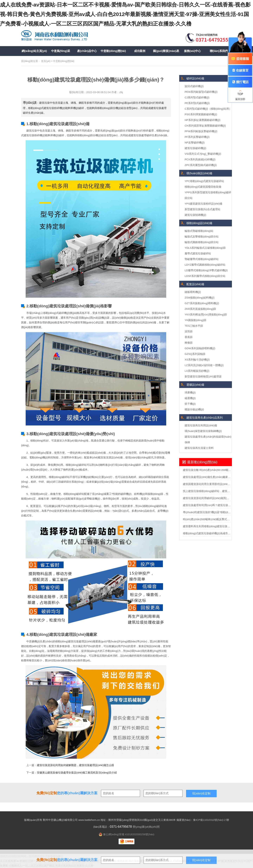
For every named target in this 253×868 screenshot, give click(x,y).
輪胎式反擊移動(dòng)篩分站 (202, 236)
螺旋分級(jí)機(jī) (194, 409)
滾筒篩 (189, 331)
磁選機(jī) (190, 398)
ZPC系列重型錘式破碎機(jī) (201, 165)
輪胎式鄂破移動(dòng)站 (199, 231)
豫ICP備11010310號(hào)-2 (209, 820)
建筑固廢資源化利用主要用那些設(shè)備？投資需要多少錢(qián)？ (207, 484)
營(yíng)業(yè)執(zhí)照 (146, 827)
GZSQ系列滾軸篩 (195, 354)
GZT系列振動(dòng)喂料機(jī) (202, 303)
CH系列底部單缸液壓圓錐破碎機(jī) (205, 126)
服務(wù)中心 (192, 51)
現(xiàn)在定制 (201, 860)
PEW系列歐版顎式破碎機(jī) (201, 92)
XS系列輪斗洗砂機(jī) (197, 360)
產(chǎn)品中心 (87, 51)
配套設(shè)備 (193, 284)
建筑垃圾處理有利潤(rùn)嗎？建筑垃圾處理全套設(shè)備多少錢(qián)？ (207, 505)
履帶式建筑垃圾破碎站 (198, 253)
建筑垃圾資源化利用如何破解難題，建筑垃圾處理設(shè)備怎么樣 (75, 765)
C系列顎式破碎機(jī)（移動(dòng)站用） (208, 109)
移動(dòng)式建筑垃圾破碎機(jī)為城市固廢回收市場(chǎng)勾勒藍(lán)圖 (207, 533)
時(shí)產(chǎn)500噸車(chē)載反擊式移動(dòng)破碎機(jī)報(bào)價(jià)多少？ (207, 519)
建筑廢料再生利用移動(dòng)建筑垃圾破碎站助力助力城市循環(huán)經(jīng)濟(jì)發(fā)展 (207, 526)
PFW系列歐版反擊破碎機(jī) (201, 131)
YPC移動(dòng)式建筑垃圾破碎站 (204, 181)
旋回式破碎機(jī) (194, 86)
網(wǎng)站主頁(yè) (34, 51)
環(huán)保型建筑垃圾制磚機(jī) (203, 431)
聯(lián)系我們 (219, 51)
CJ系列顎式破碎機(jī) (197, 97)
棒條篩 (189, 343)
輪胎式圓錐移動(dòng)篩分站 (202, 242)
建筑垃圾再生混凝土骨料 (199, 448)
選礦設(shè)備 (193, 385)
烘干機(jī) (190, 404)
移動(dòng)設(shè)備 (197, 223)
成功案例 (140, 51)
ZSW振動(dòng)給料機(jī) (200, 298)
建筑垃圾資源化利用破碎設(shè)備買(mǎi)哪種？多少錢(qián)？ (207, 498)
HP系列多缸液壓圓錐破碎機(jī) (202, 120)
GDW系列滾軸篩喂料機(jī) (200, 348)
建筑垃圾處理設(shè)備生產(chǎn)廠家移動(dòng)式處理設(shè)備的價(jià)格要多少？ (207, 477)
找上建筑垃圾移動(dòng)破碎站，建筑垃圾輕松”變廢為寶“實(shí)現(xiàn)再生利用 (207, 491)
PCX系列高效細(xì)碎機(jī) (200, 159)
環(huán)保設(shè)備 (197, 173)
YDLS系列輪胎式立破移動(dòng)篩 (205, 248)
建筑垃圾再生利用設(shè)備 (201, 425)
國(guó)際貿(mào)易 (166, 51)
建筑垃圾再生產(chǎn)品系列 (202, 418)
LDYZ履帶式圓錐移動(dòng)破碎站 (205, 265)
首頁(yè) (46, 61)
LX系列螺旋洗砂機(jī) (197, 371)
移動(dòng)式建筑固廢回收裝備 (203, 187)
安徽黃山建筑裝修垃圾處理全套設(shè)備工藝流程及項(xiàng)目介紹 (77, 773)
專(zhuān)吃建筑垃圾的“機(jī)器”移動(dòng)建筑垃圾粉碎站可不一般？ (207, 512)
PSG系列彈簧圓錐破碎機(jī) (201, 114)
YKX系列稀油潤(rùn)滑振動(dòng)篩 (206, 314)
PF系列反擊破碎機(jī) (197, 137)
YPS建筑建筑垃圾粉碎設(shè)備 (203, 204)
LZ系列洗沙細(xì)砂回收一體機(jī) (204, 365)
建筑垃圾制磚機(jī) (195, 215)
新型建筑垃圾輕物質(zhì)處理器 (203, 376)
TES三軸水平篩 (194, 326)
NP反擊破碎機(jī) (195, 142)
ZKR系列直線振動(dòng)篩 (200, 309)
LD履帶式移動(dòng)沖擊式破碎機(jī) (206, 270)
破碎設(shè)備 (193, 78)
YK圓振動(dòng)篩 (195, 320)
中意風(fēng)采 (61, 51)
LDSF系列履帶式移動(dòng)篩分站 (205, 276)
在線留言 (240, 70)
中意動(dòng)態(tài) (113, 51)
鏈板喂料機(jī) (193, 292)
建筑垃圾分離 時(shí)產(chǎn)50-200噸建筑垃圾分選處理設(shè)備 (207, 470)
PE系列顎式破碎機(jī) (197, 103)
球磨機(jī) (190, 392)
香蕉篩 (189, 337)
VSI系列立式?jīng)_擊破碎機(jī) (203, 154)
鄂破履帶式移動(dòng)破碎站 (202, 259)
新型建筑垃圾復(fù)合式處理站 (202, 209)
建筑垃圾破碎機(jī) (195, 148)
